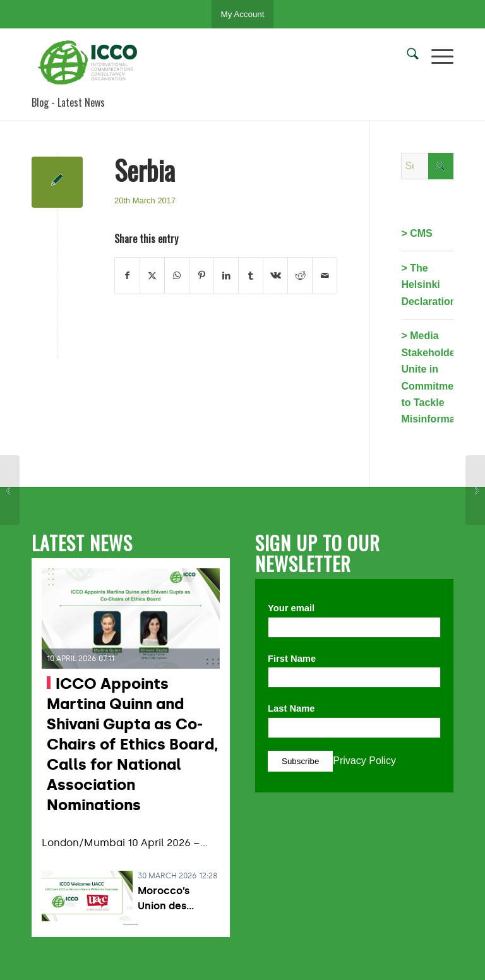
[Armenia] (10, 490)
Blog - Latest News (68, 102)
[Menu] (436, 56)
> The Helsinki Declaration (428, 285)
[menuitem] (406, 56)
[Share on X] (152, 275)
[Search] (406, 56)
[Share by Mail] (325, 275)
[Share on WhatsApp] (177, 275)
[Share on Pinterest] (201, 275)
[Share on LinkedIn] (226, 275)
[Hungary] (475, 490)
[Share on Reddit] (300, 275)
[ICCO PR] (92, 63)
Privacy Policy (364, 761)
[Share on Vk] (275, 275)
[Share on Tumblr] (251, 275)
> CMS (416, 233)
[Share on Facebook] (127, 275)
